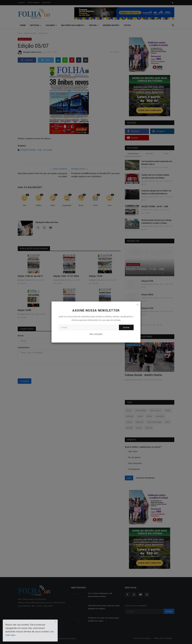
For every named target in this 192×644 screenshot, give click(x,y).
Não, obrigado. (96, 334)
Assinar (126, 327)
